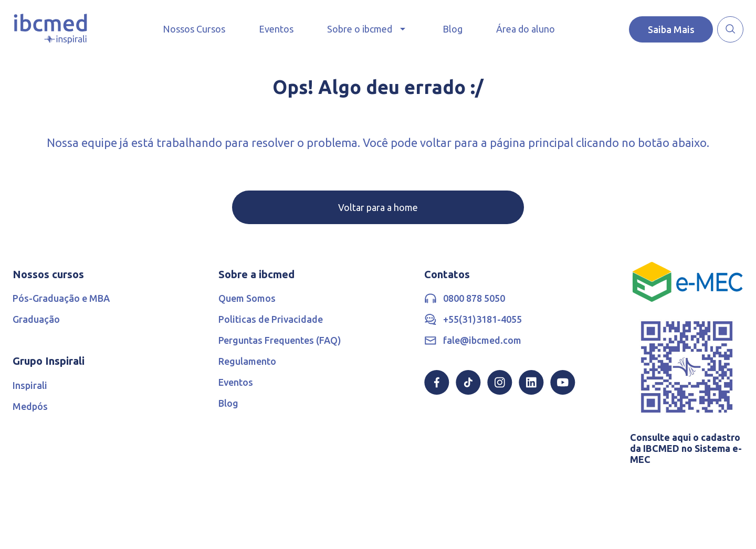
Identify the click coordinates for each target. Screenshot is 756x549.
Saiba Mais (671, 29)
